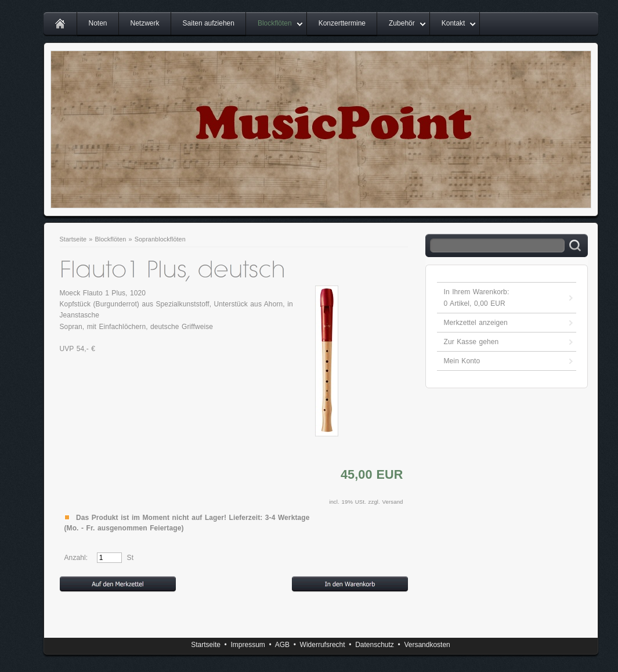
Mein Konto (462, 361)
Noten (98, 23)
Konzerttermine (342, 23)
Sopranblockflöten (160, 239)
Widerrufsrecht (323, 645)
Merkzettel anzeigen (476, 323)
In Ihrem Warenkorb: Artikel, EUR (477, 298)
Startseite (73, 239)
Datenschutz (375, 645)
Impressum (247, 645)
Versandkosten (427, 645)
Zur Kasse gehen (471, 342)
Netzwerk (145, 23)
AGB (282, 645)
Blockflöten (275, 23)
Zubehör (402, 23)
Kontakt (453, 23)
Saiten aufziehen (209, 23)
